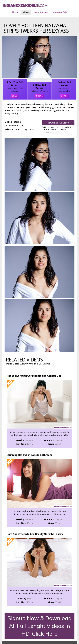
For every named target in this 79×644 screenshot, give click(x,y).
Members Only (60, 12)
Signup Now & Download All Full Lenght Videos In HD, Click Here (40, 626)
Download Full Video (58, 123)
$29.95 (39, 96)
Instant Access (41, 12)
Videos (26, 12)
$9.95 (15, 96)
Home (15, 12)
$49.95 (64, 96)
